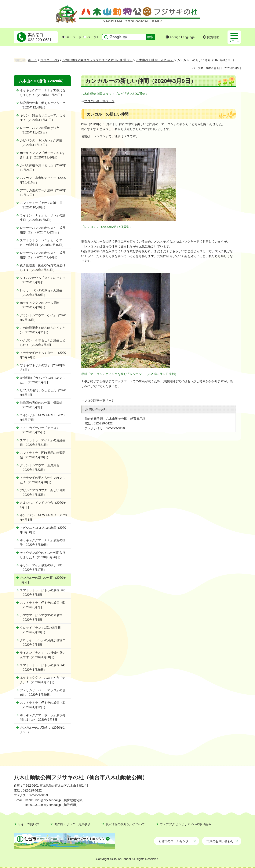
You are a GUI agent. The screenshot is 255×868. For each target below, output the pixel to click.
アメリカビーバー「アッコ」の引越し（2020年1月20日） (43, 692)
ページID (91, 37)
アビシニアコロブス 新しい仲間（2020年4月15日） (43, 492)
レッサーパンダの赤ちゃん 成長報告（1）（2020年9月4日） (43, 255)
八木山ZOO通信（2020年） (155, 60)
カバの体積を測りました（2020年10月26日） (43, 168)
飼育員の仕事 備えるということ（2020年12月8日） (43, 105)
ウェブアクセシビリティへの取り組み (186, 824)
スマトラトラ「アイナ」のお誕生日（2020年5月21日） (43, 443)
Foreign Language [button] (182, 37)
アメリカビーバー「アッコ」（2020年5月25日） (40, 430)
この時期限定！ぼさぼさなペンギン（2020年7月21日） (43, 330)
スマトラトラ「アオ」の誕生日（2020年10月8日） (41, 205)
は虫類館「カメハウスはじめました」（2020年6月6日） (43, 380)
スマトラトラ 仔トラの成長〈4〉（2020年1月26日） (44, 667)
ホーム (32, 60)
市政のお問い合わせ (220, 841)
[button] (211, 37)
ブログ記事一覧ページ (99, 101)
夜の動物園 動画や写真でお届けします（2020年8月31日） (43, 268)
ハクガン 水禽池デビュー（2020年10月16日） (43, 180)
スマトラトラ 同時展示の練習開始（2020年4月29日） (43, 455)
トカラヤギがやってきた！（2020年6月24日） (43, 355)
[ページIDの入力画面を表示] (85, 37)
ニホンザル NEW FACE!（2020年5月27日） (42, 418)
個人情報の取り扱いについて (125, 824)
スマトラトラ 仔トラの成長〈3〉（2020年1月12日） (44, 705)
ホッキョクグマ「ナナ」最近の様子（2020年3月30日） (43, 542)
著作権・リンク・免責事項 (72, 824)
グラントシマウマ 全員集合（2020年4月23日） (40, 468)
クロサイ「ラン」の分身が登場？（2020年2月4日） (43, 642)
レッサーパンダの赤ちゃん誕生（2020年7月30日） (41, 293)
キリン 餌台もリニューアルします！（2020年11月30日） (43, 118)
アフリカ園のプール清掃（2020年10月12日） (43, 193)
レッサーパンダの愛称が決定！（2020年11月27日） (41, 130)
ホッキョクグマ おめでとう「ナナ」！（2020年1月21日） (43, 680)
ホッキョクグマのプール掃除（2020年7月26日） (40, 305)
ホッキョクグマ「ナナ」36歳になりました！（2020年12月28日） (43, 93)
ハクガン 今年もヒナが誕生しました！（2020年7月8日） (43, 343)
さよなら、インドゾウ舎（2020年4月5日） (43, 505)
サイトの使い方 (28, 824)
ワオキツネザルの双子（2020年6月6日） (42, 368)
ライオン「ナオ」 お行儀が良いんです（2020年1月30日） (43, 655)
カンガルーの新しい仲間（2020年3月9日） (43, 580)
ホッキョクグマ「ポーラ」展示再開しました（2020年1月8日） (43, 717)
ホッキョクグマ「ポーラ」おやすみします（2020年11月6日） (43, 155)
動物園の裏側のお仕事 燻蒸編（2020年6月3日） (41, 405)
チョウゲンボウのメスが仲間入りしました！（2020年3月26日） (43, 555)
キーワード (72, 37)
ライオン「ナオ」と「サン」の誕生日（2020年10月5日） (43, 218)
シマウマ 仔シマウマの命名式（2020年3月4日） (41, 617)
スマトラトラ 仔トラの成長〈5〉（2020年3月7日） (44, 605)
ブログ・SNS (50, 60)
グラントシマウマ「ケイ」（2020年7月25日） (43, 318)
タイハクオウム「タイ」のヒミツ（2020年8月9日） (43, 280)
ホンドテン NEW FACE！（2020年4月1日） (43, 517)
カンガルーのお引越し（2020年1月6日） (42, 730)
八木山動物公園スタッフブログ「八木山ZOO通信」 (97, 60)
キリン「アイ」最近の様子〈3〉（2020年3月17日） (42, 567)
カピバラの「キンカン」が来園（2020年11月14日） (41, 143)
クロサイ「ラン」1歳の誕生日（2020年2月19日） (40, 630)
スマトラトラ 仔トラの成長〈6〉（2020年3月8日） (44, 592)
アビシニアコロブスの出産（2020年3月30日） (43, 530)
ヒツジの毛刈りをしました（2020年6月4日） (43, 393)
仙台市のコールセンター (175, 841)
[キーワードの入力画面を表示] (64, 37)
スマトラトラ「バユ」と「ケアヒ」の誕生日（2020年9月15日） (42, 243)
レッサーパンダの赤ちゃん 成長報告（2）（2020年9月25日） (43, 230)
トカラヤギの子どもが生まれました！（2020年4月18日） (43, 480)
